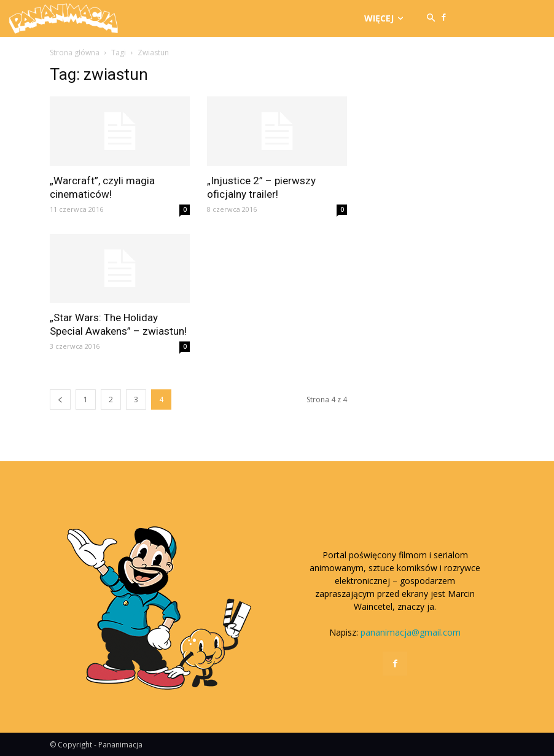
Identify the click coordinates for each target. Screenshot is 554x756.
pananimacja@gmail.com (411, 632)
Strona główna (75, 53)
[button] (431, 18)
